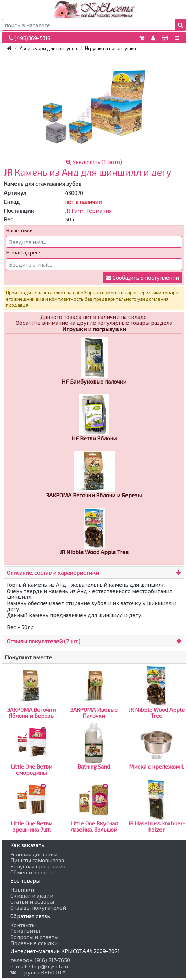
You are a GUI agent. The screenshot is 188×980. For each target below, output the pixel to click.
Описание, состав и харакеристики (53, 572)
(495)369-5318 (30, 38)
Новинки (22, 889)
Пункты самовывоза (37, 860)
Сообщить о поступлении (142, 277)
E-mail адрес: (23, 252)
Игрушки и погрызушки (110, 48)
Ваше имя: (19, 230)
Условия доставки (34, 854)
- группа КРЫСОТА (38, 972)
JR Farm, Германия (88, 211)
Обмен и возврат (32, 872)
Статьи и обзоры (32, 901)
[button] (181, 25)
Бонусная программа (38, 866)
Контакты (23, 925)
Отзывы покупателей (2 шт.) (44, 641)
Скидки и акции (32, 896)
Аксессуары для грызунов (48, 48)
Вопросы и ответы (34, 937)
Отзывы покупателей (38, 908)
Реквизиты (25, 931)
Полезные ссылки (34, 943)
